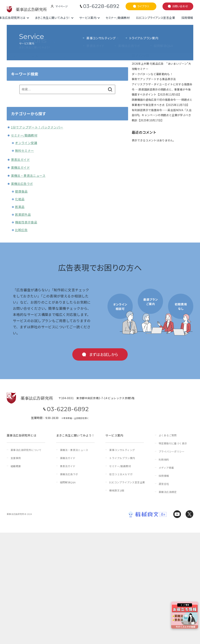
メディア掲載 (166, 468)
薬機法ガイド (20, 167)
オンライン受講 (26, 143)
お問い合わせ (180, 6)
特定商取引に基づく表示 (173, 443)
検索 (135, 34)
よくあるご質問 (168, 435)
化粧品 (20, 199)
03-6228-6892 (101, 6)
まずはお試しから (104, 354)
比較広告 (21, 230)
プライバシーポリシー (172, 451)
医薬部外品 (23, 214)
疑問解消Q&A (68, 482)
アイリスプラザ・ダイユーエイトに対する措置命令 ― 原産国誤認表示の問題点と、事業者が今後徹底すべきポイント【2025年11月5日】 (162, 89)
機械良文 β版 (117, 490)
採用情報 (187, 18)
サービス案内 (88, 18)
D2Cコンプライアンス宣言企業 (156, 18)
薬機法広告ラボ (22, 184)
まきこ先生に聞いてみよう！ (52, 18)
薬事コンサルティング (122, 450)
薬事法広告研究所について (26, 450)
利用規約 (164, 460)
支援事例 (16, 458)
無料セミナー (24, 150)
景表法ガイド (20, 160)
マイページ (62, 6)
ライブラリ (143, 6)
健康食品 (21, 191)
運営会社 (164, 484)
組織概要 (16, 466)
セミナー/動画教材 (118, 18)
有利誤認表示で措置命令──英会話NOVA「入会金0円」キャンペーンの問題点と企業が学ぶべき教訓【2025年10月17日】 (162, 115)
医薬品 (20, 207)
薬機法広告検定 (168, 492)
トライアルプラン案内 (122, 458)
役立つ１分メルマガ (121, 474)
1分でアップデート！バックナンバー (37, 127)
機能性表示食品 (26, 222)
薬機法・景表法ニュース (28, 175)
